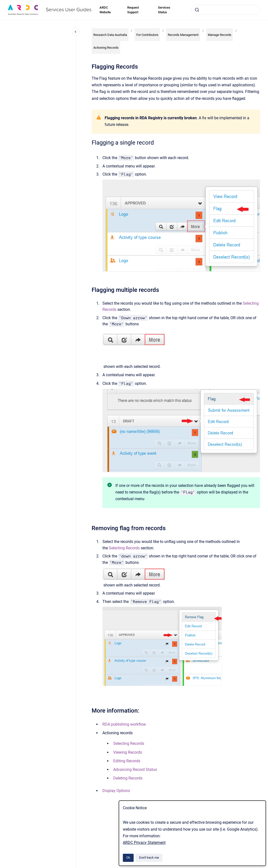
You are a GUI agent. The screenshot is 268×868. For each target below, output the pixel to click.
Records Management (183, 35)
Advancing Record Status (135, 770)
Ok (128, 858)
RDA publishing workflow (124, 724)
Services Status (164, 10)
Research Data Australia (110, 35)
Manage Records (220, 35)
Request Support (133, 10)
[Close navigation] (76, 32)
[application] (267, 867)
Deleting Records (128, 778)
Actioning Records (106, 48)
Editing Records (127, 761)
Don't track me (149, 858)
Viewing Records (128, 752)
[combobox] (226, 10)
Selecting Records (124, 548)
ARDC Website (105, 10)
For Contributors (147, 35)
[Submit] (197, 10)
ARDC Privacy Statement (144, 843)
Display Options (116, 791)
